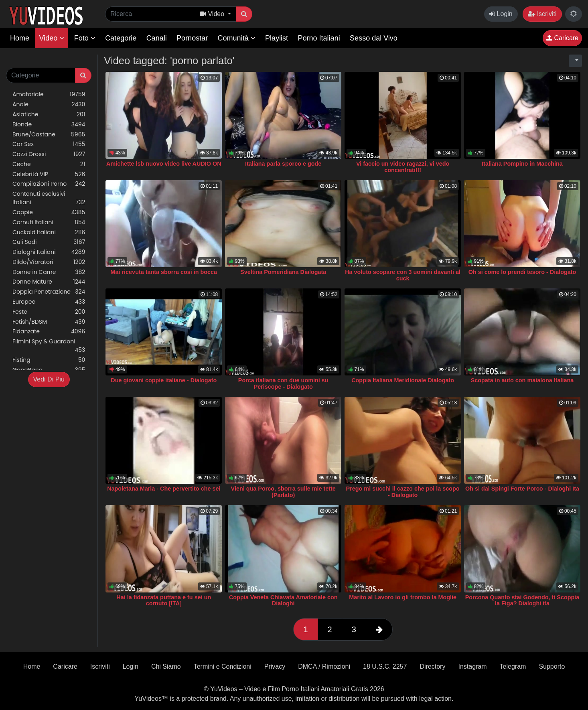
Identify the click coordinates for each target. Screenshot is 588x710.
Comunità (237, 38)
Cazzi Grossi (49, 154)
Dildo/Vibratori (49, 262)
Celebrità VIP (49, 174)
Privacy (275, 666)
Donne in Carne (49, 272)
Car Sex (49, 144)
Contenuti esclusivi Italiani (49, 198)
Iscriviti (542, 14)
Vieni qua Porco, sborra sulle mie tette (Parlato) (283, 492)
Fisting (49, 360)
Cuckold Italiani (49, 232)
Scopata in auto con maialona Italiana (522, 380)
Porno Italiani (319, 38)
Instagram (472, 666)
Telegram (513, 666)
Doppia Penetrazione (49, 292)
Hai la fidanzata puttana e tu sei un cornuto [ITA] (164, 600)
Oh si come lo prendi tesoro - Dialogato (522, 272)
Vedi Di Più (49, 379)
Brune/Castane (49, 135)
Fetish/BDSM (49, 322)
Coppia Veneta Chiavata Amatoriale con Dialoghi (283, 600)
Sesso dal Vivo (374, 38)
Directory (432, 666)
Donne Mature (49, 282)
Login (501, 14)
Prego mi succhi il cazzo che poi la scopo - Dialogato (403, 492)
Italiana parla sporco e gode (283, 164)
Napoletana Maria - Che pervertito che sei (164, 489)
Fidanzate (49, 332)
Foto (85, 38)
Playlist (277, 38)
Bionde (49, 125)
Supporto (552, 666)
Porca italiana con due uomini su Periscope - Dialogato (283, 383)
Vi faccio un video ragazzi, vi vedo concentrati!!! (403, 167)
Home (20, 38)
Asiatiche (49, 115)
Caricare (562, 38)
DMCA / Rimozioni (324, 666)
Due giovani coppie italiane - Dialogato (164, 380)
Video (52, 38)
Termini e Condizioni (223, 666)
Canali (157, 38)
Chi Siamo (166, 666)
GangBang (49, 370)
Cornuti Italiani (49, 222)
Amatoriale (49, 94)
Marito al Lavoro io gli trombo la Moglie (403, 597)
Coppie (49, 212)
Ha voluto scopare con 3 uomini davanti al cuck (403, 275)
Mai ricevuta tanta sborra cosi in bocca (164, 272)
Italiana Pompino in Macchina (522, 164)
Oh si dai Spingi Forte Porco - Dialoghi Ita (522, 489)
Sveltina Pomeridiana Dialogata (283, 272)
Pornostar (192, 38)
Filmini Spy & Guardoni (49, 346)
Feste (49, 312)
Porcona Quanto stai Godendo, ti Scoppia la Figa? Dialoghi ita (522, 600)
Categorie (121, 38)
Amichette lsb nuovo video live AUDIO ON (164, 164)
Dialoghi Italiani (49, 252)
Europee (49, 302)
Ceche (49, 164)
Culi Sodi (49, 242)
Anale (49, 104)
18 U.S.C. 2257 (385, 666)
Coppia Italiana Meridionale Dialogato (403, 380)
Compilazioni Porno (49, 184)
